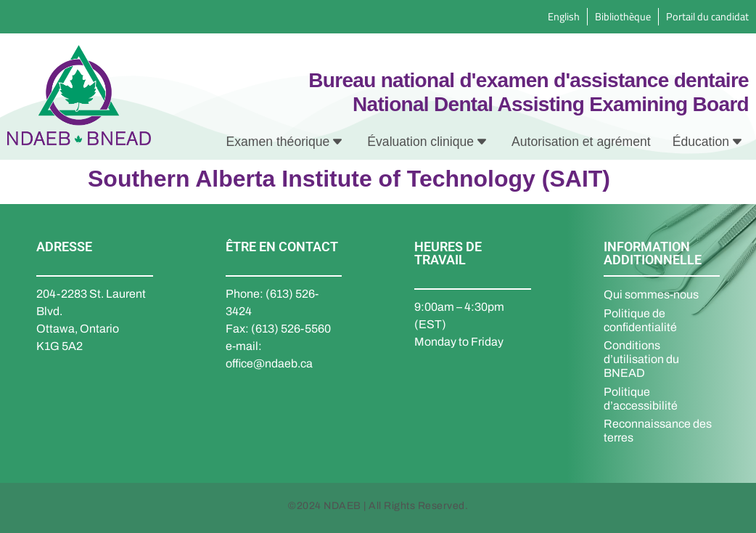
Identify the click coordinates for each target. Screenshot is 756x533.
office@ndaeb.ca (269, 363)
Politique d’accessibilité (641, 399)
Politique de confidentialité (640, 320)
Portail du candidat (707, 16)
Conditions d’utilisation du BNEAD (641, 359)
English (564, 16)
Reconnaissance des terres (658, 431)
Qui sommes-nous (651, 294)
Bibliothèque (623, 16)
